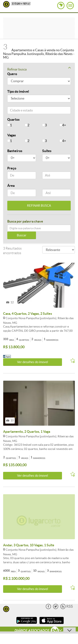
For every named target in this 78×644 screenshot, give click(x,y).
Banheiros (15, 151)
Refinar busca (39, 69)
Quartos (13, 119)
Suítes (47, 151)
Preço (12, 168)
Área (11, 186)
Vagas (12, 135)
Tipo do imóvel (18, 91)
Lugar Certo (6, 4)
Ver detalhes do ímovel (33, 362)
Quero (12, 74)
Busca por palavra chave (25, 221)
